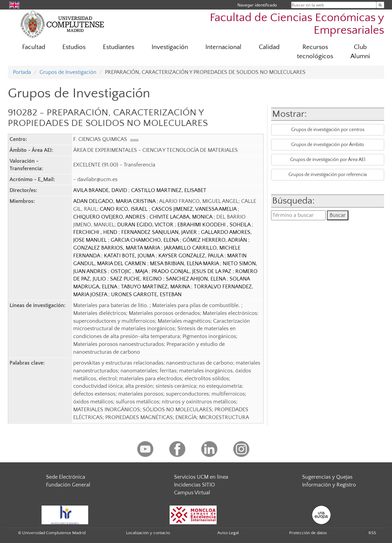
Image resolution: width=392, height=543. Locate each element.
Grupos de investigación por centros (328, 130)
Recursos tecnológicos (315, 52)
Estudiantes (119, 47)
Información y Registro (329, 485)
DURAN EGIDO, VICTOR (146, 225)
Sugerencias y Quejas (327, 477)
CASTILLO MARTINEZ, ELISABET (169, 190)
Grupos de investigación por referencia (328, 175)
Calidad (269, 47)
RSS (372, 533)
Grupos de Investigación (68, 72)
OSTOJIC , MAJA (130, 271)
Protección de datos (308, 533)
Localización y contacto (148, 533)
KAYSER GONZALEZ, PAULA (191, 256)
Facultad (34, 47)
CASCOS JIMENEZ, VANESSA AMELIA (195, 209)
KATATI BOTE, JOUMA (130, 256)
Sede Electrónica (66, 477)
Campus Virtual (192, 493)
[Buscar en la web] (380, 5)
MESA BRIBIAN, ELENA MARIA (185, 263)
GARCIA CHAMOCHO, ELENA (145, 240)
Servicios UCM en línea (201, 477)
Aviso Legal (228, 533)
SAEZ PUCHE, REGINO (137, 279)
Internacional (223, 47)
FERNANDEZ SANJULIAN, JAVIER (160, 232)
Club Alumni (360, 52)
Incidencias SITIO (194, 485)
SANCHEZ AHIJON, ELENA (196, 279)
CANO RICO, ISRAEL (124, 209)
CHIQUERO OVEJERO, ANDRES (110, 217)
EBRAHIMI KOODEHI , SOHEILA (215, 225)
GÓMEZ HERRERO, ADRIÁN (215, 240)
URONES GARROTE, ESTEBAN (146, 294)
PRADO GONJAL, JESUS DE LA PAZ (192, 271)
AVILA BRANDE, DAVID (101, 190)
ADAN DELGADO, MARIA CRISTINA (115, 201)
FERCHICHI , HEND (96, 232)
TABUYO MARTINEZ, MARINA (156, 287)
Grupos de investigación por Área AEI (328, 160)
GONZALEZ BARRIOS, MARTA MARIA (117, 248)
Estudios (74, 47)
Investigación (170, 47)
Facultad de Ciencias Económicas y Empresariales (297, 24)
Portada (22, 72)
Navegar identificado (257, 5)
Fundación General (68, 485)
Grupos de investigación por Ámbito (328, 145)
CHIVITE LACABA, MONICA (182, 217)
